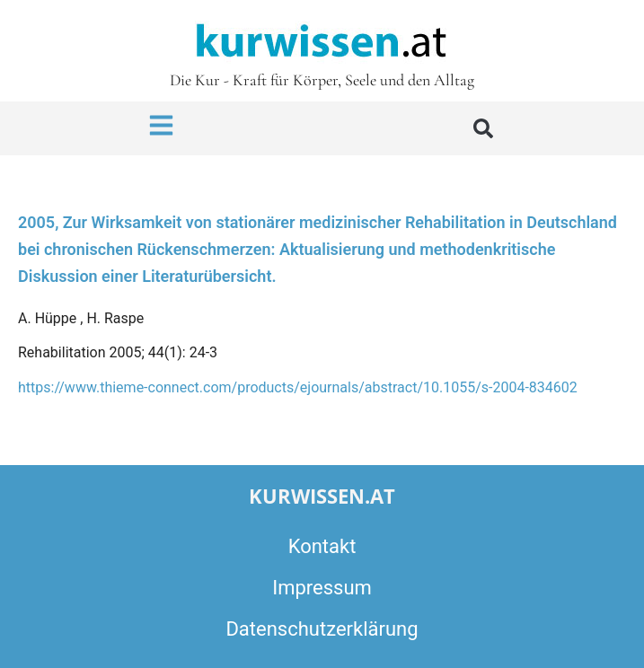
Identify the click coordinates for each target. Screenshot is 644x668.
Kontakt (322, 546)
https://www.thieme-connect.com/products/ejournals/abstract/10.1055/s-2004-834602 (298, 387)
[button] (483, 128)
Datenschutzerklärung (322, 629)
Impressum (322, 588)
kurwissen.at (322, 496)
